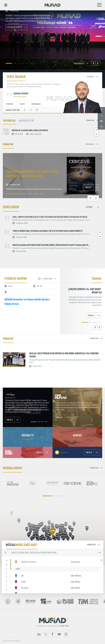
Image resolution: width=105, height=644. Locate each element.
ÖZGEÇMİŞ (10, 104)
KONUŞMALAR (36, 104)
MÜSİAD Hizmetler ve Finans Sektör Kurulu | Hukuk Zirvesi (27, 301)
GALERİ (22, 104)
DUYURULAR (9, 120)
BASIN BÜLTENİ (26, 120)
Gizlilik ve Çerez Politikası (11, 641)
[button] (9, 63)
